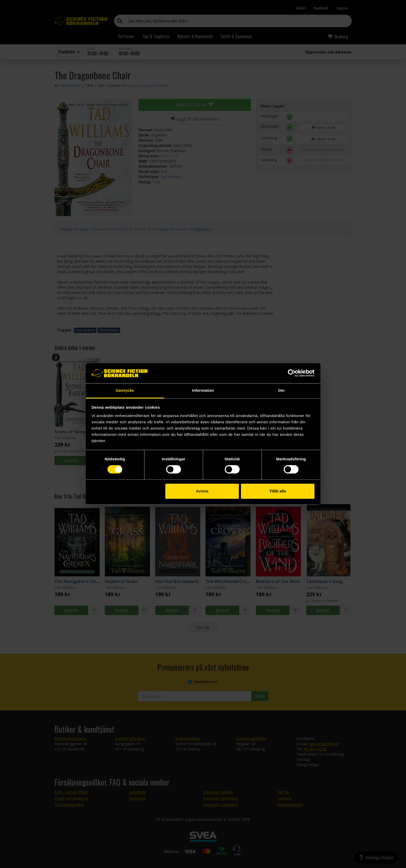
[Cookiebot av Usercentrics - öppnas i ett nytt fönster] (292, 373)
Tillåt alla (278, 491)
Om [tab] (281, 390)
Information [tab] (203, 390)
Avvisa (202, 491)
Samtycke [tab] (125, 390)
